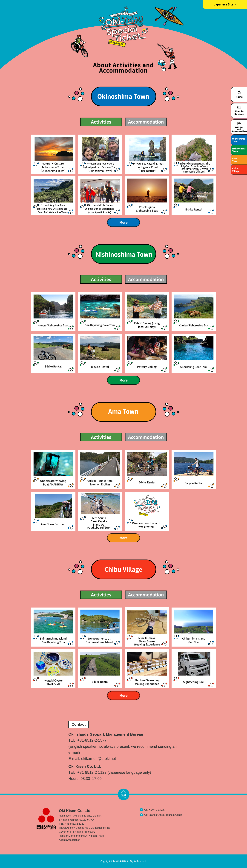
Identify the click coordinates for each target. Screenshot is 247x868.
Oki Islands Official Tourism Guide (163, 815)
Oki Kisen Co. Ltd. (154, 810)
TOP (124, 794)
